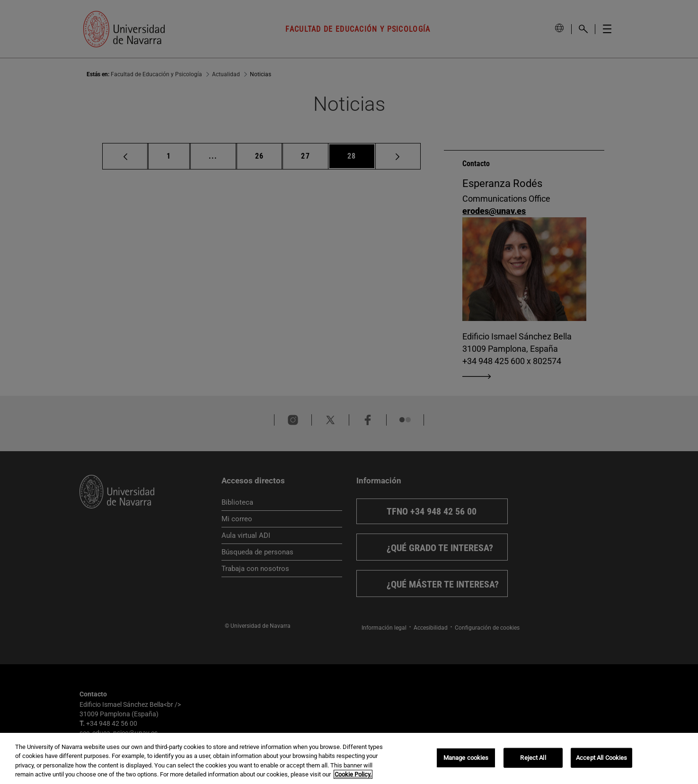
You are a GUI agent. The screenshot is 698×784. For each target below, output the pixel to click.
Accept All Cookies (601, 758)
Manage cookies (466, 758)
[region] (349, 758)
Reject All (533, 758)
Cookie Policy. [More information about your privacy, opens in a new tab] (353, 774)
